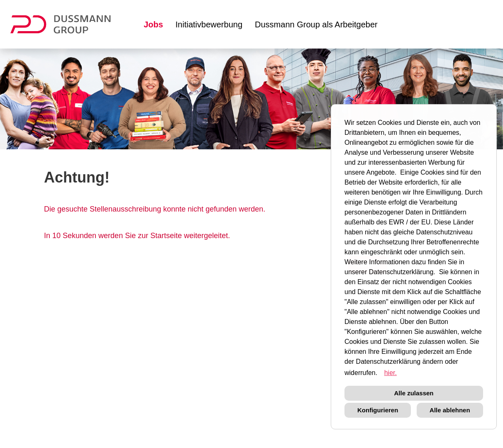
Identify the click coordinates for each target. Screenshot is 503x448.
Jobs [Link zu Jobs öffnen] (153, 24)
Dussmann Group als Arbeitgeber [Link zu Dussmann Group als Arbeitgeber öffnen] (316, 24)
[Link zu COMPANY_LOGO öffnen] (66, 24)
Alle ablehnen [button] (450, 410)
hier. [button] (391, 373)
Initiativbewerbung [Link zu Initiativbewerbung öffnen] (209, 24)
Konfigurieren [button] (378, 410)
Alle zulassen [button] (414, 393)
